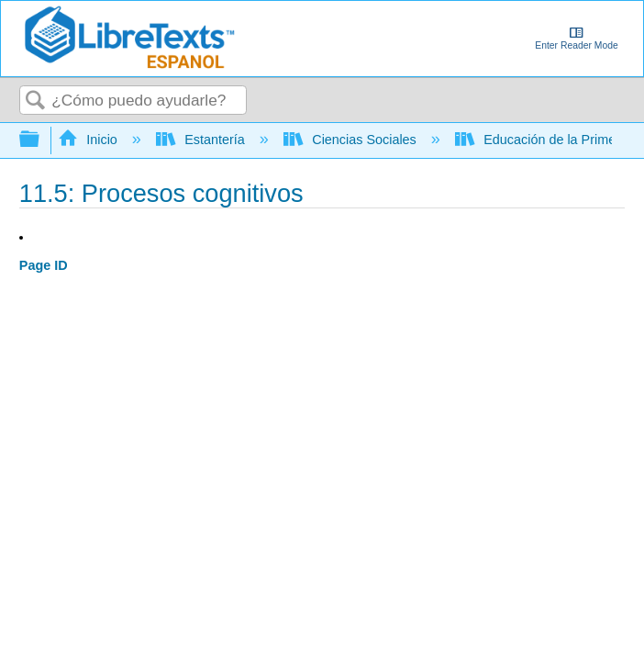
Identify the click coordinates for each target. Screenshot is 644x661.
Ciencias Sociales (352, 140)
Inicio (89, 140)
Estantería (202, 140)
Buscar (36, 101)
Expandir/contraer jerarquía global (41, 140)
